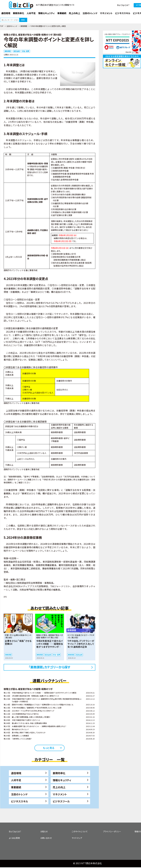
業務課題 (24, 26)
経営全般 (17, 51)
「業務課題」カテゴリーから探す (50, 667)
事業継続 (16, 787)
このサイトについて (80, 831)
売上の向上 (59, 787)
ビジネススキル (20, 801)
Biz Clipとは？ (123, 5)
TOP (2, 26)
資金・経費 (26, 51)
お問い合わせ (46, 838)
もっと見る (49, 748)
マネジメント (60, 794)
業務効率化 (59, 773)
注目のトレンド (12, 26)
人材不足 (16, 780)
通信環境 (16, 773)
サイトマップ (77, 838)
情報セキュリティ (62, 780)
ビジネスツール (61, 801)
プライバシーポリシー (112, 831)
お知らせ (44, 831)
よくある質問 (14, 838)
